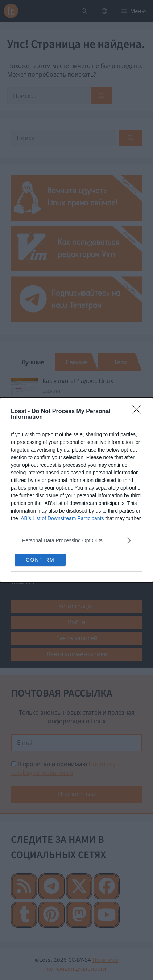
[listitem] (76, 540)
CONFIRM (40, 560)
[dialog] (76, 490)
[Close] (139, 412)
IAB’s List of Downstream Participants (61, 518)
